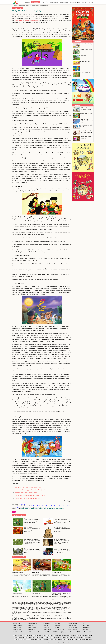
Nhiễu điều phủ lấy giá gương (73, 639)
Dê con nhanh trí (88, 638)
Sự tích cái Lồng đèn (28, 527)
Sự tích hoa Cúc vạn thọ (18, 572)
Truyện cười (73, 2)
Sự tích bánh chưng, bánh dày (86, 50)
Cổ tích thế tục (22, 6)
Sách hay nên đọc (86, 627)
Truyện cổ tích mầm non (62, 639)
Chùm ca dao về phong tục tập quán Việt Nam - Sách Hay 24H (30, 495)
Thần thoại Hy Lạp (31, 629)
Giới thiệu (62, 633)
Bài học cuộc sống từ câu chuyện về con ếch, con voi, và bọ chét (86, 121)
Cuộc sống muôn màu (59, 629)
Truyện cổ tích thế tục (17, 629)
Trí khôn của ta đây (57, 572)
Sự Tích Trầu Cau (27, 518)
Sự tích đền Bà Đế (58, 548)
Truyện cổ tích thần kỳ (17, 627)
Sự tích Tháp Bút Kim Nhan (30, 548)
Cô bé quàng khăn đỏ (28, 636)
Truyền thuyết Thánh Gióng (86, 44)
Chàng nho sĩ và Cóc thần (86, 67)
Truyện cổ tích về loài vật (17, 625)
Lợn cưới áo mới (58, 627)
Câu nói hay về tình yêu (73, 629)
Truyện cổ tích (15, 6)
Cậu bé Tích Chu (36, 572)
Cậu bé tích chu (21, 638)
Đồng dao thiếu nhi (47, 630)
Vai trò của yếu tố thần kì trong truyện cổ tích (26, 493)
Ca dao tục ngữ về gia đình (53, 636)
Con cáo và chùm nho (57, 638)
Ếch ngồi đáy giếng (80, 638)
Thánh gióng (21, 636)
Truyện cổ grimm (31, 625)
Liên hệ (66, 633)
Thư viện (91, 2)
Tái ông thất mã (65, 638)
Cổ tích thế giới (45, 2)
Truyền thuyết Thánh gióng (40, 607)
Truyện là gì (58, 625)
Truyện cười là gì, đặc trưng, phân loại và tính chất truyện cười (30, 490)
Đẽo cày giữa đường (39, 639)
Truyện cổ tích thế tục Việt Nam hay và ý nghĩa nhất (27, 498)
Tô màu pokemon (86, 629)
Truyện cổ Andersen (32, 627)
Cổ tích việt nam (35, 2)
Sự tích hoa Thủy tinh (17, 593)
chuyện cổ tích (25, 602)
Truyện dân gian (54, 2)
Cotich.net (35, 602)
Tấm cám (15, 636)
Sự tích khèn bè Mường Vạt (60, 539)
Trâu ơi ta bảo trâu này (30, 638)
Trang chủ (27, 2)
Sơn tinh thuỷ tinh (89, 636)
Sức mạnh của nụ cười (73, 627)
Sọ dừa (16, 638)
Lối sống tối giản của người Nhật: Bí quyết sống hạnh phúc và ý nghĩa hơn (86, 109)
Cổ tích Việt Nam (16, 623)
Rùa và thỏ (46, 639)
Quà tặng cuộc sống (82, 2)
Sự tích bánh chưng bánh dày (64, 636)
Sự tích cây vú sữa (53, 639)
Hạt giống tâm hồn (72, 625)
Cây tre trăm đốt (72, 638)
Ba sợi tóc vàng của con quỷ (86, 73)
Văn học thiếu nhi (86, 625)
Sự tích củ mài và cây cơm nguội (31, 539)
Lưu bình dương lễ (81, 636)
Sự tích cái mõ (57, 518)
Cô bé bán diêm (49, 638)
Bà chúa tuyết (74, 636)
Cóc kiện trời (44, 636)
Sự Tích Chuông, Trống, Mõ (60, 527)
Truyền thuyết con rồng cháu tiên (86, 639)
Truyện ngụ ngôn (64, 2)
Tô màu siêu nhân (31, 639)
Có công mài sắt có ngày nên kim (20, 639)
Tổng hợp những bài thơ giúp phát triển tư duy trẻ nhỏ (28, 487)
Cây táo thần (83, 55)
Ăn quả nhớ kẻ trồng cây (40, 638)
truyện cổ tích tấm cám (51, 607)
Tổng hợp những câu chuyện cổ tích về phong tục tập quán (37, 6)
